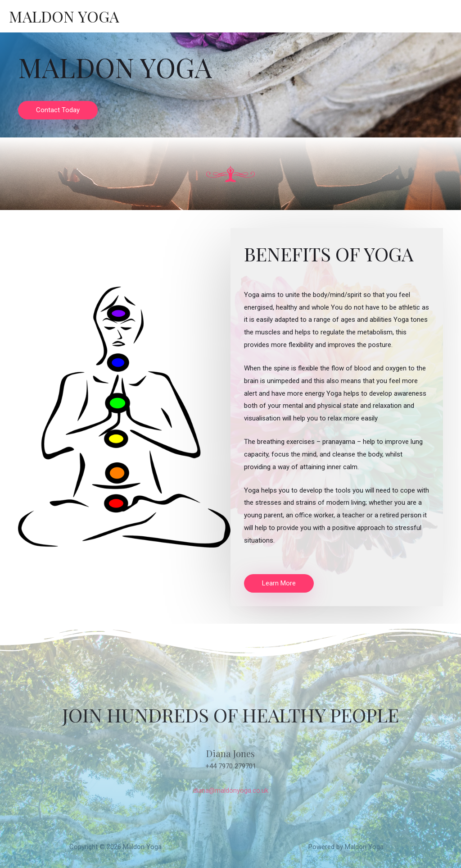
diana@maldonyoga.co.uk (230, 790)
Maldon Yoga (65, 16)
